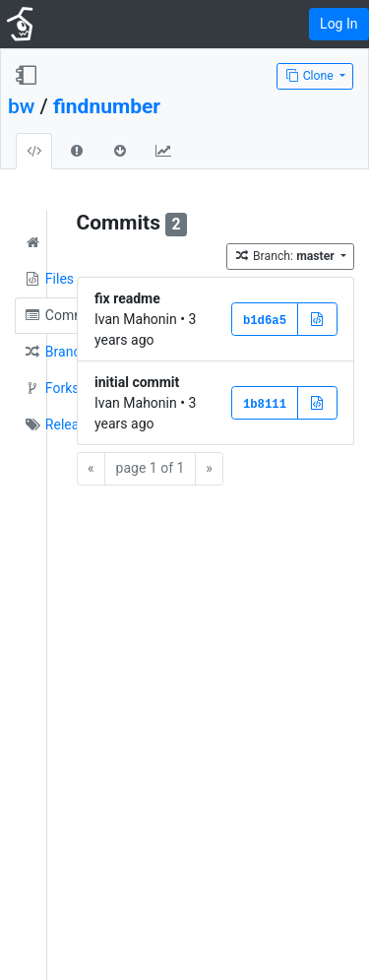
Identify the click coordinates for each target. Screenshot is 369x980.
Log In (338, 24)
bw (21, 106)
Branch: (286, 256)
